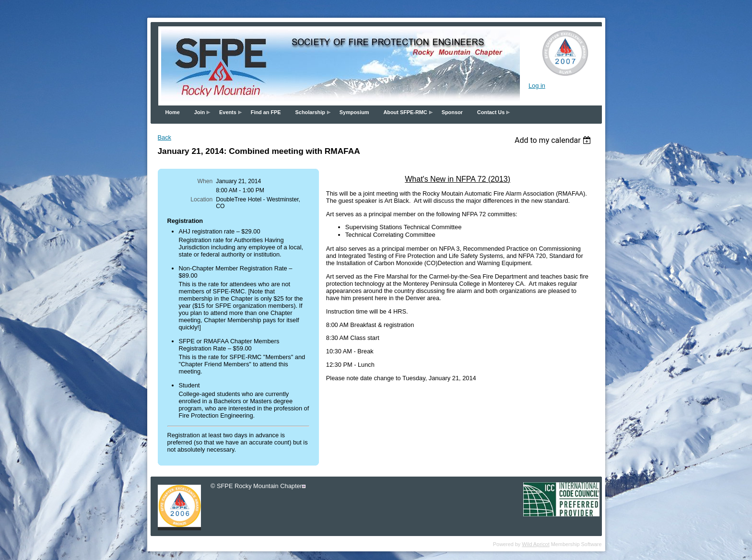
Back (164, 137)
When (205, 181)
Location (201, 199)
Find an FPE (266, 112)
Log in (537, 86)
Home (173, 112)
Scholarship (310, 112)
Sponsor (452, 112)
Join (200, 112)
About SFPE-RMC (405, 112)
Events (228, 112)
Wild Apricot (535, 544)
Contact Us (491, 112)
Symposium (354, 112)
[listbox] (554, 140)
